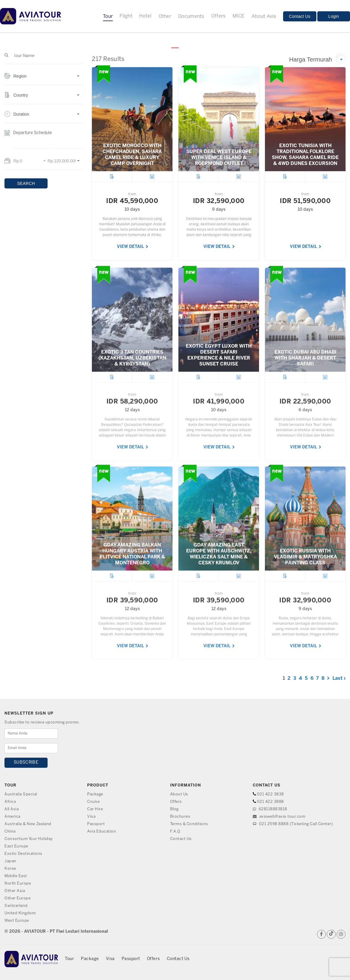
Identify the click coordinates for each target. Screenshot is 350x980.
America (12, 817)
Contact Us (300, 16)
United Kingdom (20, 913)
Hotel (145, 16)
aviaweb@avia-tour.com (279, 817)
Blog (174, 809)
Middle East (16, 876)
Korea (10, 869)
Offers (218, 16)
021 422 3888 (270, 802)
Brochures (180, 817)
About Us (179, 794)
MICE (239, 16)
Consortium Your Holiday (29, 839)
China (10, 832)
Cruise (93, 802)
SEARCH (26, 183)
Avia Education (102, 832)
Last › (339, 678)
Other (165, 16)
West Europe (17, 921)
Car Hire (95, 809)
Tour (108, 16)
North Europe (18, 884)
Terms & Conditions (189, 824)
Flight (126, 16)
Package (95, 794)
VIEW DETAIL (133, 247)
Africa (10, 802)
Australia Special (21, 794)
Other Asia (15, 891)
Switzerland (16, 906)
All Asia (12, 809)
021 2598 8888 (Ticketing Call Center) (293, 824)
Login (334, 16)
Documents (191, 16)
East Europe (16, 846)
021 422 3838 (270, 794)
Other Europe (18, 898)
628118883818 (270, 809)
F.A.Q (175, 832)
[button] (44, 79)
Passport (96, 824)
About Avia (264, 16)
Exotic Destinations (23, 854)
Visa (91, 817)
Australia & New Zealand (28, 824)
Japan (10, 861)
